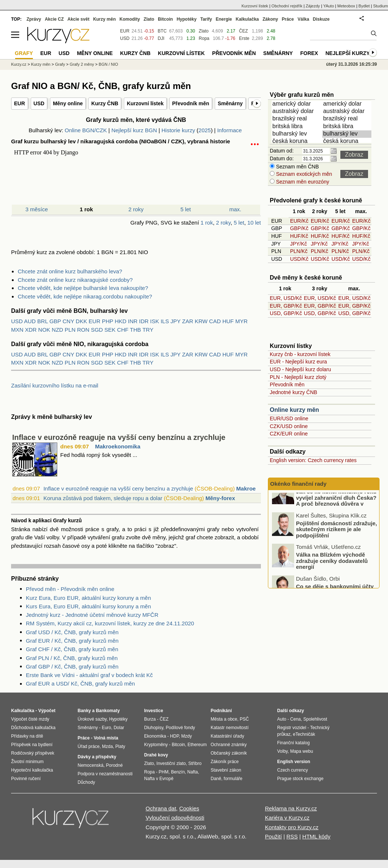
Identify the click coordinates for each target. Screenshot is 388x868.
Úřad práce (89, 746)
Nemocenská (91, 765)
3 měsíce (37, 209)
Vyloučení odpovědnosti (175, 818)
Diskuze (321, 19)
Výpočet (47, 711)
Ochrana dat (161, 808)
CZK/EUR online (289, 434)
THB (136, 330)
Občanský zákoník (229, 753)
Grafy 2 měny (82, 64)
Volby (282, 751)
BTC (162, 31)
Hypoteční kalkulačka (32, 770)
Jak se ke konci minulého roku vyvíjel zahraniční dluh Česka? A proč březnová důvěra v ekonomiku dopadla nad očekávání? (325, 516)
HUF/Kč (299, 236)
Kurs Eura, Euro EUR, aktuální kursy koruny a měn (88, 606)
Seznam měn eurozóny (302, 182)
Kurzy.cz (19, 64)
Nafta (193, 772)
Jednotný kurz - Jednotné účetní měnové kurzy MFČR (92, 615)
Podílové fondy (180, 728)
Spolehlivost (315, 719)
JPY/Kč (299, 244)
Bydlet (364, 6)
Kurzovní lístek (145, 103)
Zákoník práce (225, 762)
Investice (154, 711)
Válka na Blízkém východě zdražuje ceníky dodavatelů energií (332, 573)
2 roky (136, 209)
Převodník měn (191, 103)
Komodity (130, 19)
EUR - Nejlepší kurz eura (298, 362)
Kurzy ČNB (105, 103)
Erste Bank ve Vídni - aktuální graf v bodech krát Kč (89, 675)
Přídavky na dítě (27, 736)
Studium (381, 6)
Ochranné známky (229, 745)
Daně (216, 779)
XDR (31, 330)
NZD (57, 330)
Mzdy (187, 736)
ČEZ (244, 31)
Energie (224, 19)
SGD (97, 330)
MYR (241, 321)
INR (133, 321)
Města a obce (224, 719)
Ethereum (197, 745)
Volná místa (106, 738)
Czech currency (292, 770)
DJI (161, 38)
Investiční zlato (171, 763)
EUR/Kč (299, 221)
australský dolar (297, 112)
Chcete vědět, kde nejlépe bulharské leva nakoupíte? (83, 288)
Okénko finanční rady (298, 484)
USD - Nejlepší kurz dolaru (300, 369)
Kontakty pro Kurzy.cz (292, 827)
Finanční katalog (293, 743)
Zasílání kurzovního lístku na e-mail (55, 385)
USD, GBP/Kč (286, 313)
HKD (120, 321)
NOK (44, 330)
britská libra (297, 127)
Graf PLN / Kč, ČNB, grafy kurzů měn (72, 658)
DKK (81, 321)
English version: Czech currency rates (313, 460)
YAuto (329, 6)
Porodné (114, 765)
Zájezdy (313, 6)
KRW (201, 321)
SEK (110, 330)
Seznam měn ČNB (297, 167)
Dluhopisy (154, 728)
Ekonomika (155, 736)
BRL (43, 321)
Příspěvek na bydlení (32, 745)
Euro (106, 728)
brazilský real (297, 119)
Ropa (204, 38)
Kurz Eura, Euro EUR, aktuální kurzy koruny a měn (88, 598)
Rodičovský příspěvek (33, 753)
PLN (70, 330)
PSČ (244, 719)
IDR (144, 321)
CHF (123, 330)
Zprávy (34, 19)
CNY (68, 321)
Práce (288, 19)
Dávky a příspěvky (97, 757)
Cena (295, 719)
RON (83, 330)
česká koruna (297, 141)
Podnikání (221, 711)
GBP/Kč (299, 228)
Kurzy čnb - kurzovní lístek (300, 354)
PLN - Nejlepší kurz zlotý (298, 377)
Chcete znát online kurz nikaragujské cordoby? (75, 280)
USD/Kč (299, 259)
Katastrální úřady (227, 736)
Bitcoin (165, 19)
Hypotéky (187, 19)
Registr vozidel (292, 728)
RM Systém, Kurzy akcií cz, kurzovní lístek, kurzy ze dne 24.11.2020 (110, 623)
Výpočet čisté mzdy (30, 719)
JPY (175, 321)
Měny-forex (220, 498)
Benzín (178, 772)
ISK (154, 321)
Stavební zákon (226, 770)
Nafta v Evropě (159, 779)
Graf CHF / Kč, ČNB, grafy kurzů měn (72, 649)
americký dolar (297, 104)
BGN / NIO (108, 64)
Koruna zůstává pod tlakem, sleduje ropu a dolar (103, 498)
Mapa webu (302, 751)
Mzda (107, 746)
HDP (174, 736)
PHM (164, 772)
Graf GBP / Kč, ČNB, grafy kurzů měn (72, 667)
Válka (303, 19)
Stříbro (195, 763)
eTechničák (304, 734)
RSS (292, 836)
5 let (186, 209)
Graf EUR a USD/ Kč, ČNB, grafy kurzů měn (80, 684)
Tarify (206, 19)
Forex (309, 53)
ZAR (188, 321)
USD (39, 103)
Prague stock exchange (300, 779)
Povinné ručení (26, 779)
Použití (273, 836)
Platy (120, 746)
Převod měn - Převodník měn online (70, 589)
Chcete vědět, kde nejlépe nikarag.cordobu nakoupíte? (85, 296)
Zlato (204, 31)
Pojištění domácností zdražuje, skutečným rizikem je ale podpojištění (336, 542)
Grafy (60, 64)
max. (236, 209)
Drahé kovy (156, 755)
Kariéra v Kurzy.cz (287, 818)
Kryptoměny (156, 745)
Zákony (270, 19)
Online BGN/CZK (86, 130)
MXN (17, 330)
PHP (108, 321)
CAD (215, 321)
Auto (282, 719)
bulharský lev (297, 134)
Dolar (119, 728)
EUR (20, 103)
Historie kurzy (178, 130)
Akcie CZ (54, 19)
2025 (205, 130)
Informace (230, 130)
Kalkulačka (247, 19)
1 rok (207, 223)
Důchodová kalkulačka (33, 728)
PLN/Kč (299, 251)
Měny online (68, 103)
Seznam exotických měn (303, 174)
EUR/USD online (289, 418)
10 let (254, 223)
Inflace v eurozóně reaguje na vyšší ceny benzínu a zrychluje (119, 437)
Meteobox (346, 6)
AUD (30, 321)
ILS (165, 321)
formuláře (233, 779)
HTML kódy (316, 836)
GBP (55, 321)
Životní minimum (27, 762)
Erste (244, 38)
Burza (150, 719)
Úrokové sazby (92, 719)
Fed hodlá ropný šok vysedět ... (99, 455)
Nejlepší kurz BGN (134, 130)
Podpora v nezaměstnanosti (105, 774)
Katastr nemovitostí (230, 728)
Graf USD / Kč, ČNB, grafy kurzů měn (72, 632)
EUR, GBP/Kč (286, 306)
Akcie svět (79, 19)
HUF (228, 321)
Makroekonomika (118, 446)
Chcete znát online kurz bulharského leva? (70, 271)
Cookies (189, 808)
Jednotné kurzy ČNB (293, 392)
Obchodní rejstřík (287, 6)
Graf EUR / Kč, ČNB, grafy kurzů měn (72, 641)
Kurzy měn (104, 19)
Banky (84, 711)
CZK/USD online (289, 426)
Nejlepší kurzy (348, 53)
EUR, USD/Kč (286, 298)
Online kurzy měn (294, 410)
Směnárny (230, 103)
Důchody (86, 782)
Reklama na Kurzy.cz (291, 808)
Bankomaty (108, 711)
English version (294, 762)
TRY (148, 330)
